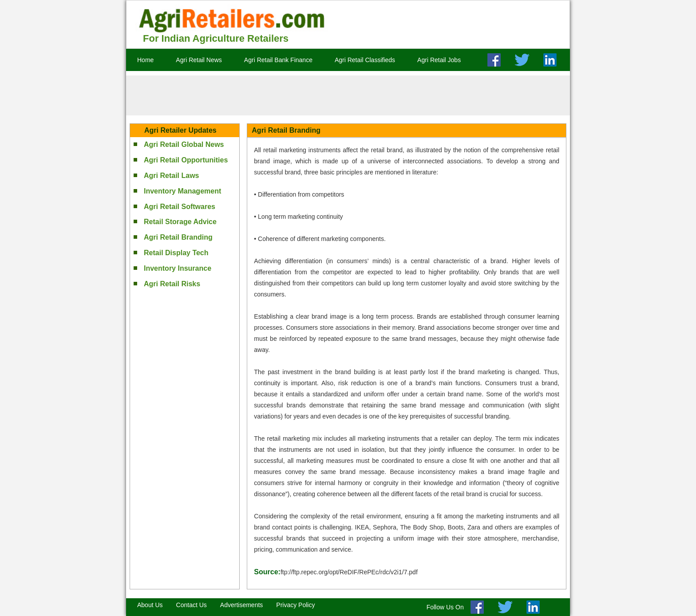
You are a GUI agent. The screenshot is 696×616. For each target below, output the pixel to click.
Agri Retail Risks (172, 284)
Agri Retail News (199, 60)
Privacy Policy (295, 605)
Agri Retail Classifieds (365, 60)
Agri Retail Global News (184, 144)
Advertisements (241, 605)
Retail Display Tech (176, 253)
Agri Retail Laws (171, 176)
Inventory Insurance (178, 268)
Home (145, 60)
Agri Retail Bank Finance (278, 60)
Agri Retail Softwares (180, 207)
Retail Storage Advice (180, 222)
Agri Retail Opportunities (186, 160)
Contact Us (192, 605)
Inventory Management (182, 191)
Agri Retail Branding (178, 237)
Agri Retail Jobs (439, 60)
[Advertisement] (348, 95)
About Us (150, 605)
